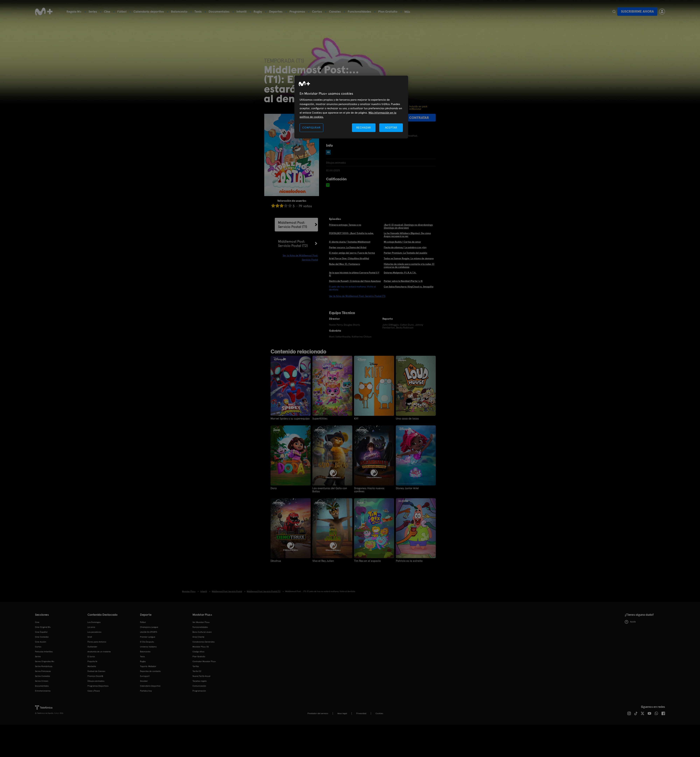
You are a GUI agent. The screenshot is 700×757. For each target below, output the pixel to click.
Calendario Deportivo (150, 686)
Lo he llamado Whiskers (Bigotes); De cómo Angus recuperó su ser (407, 235)
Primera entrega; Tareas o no (345, 225)
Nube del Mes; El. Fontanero (344, 264)
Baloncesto (179, 11)
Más (407, 12)
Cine (107, 11)
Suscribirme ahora (637, 11)
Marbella (92, 666)
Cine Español (41, 632)
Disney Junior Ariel (407, 488)
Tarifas (196, 666)
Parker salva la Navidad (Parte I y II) (403, 281)
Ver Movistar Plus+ (201, 622)
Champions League (149, 627)
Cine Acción (41, 642)
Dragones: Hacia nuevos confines (369, 490)
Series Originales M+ (45, 661)
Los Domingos (94, 622)
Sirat (90, 637)
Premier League (148, 637)
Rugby (258, 11)
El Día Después (147, 642)
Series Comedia (42, 676)
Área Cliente (198, 637)
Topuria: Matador (148, 666)
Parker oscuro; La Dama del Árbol (348, 247)
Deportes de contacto (150, 671)
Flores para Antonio (97, 642)
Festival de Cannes (96, 671)
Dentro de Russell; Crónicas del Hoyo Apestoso (355, 281)
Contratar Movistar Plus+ (204, 661)
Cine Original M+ (43, 627)
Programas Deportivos (98, 686)
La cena (91, 627)
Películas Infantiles (44, 652)
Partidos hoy (146, 691)
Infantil (241, 11)
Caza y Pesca (94, 691)
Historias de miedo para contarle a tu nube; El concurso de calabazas (409, 265)
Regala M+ (74, 11)
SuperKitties (320, 419)
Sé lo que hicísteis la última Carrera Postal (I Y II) (354, 274)
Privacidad (361, 713)
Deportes (276, 11)
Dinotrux (276, 561)
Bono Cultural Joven (202, 632)
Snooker (144, 681)
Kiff (356, 419)
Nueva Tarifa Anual (201, 676)
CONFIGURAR (311, 128)
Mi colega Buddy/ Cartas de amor (402, 242)
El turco (91, 657)
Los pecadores (94, 632)
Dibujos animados (96, 681)
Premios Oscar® (95, 676)
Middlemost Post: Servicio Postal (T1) (293, 225)
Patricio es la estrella (409, 561)
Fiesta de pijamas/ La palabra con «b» (405, 247)
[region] (351, 107)
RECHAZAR (364, 128)
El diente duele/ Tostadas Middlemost (350, 242)
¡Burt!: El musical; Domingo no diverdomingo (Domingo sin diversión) (408, 226)
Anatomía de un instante (99, 652)
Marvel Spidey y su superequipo (290, 419)
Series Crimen (42, 681)
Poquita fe (92, 661)
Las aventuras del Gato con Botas (330, 490)
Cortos (317, 11)
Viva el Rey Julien (323, 561)
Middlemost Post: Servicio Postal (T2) (293, 244)
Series (93, 11)
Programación (199, 691)
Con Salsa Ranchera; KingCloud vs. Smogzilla (409, 287)
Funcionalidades (359, 11)
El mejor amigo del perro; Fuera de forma (352, 253)
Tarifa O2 (197, 671)
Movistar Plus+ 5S (201, 647)
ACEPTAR (391, 128)
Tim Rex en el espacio (367, 561)
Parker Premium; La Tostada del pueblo (405, 253)
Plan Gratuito (388, 11)
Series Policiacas (43, 671)
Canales (335, 11)
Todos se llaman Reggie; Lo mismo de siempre (409, 258)
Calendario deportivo (149, 11)
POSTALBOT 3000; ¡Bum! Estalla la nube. (351, 233)
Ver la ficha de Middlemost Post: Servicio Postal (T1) (357, 296)
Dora (274, 488)
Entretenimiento (43, 691)
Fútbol (122, 11)
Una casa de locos (407, 419)
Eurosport (145, 676)
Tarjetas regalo (200, 681)
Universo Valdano (148, 647)
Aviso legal (342, 713)
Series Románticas (44, 666)
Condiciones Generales (204, 642)
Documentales (219, 11)
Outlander (92, 647)
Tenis (198, 11)
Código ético (198, 652)
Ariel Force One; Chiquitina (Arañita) (349, 258)
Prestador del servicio (318, 713)
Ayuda (630, 622)
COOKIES (379, 713)
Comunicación (199, 686)
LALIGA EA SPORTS (149, 632)
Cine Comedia (42, 637)
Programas (297, 11)
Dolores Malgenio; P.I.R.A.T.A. (400, 273)
